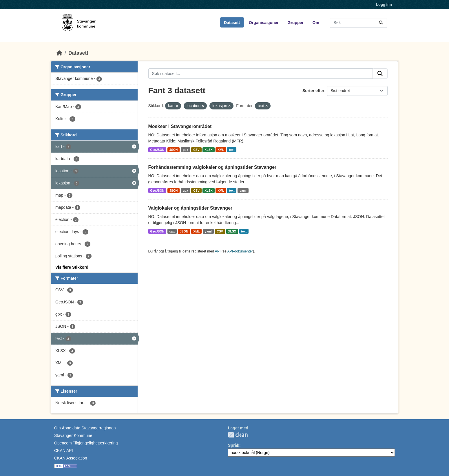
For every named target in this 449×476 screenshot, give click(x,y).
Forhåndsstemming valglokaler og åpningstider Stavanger (212, 167)
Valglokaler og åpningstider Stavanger (190, 208)
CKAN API (64, 451)
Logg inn (384, 4)
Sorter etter (313, 91)
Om (316, 23)
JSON (174, 150)
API (218, 251)
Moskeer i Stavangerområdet (180, 126)
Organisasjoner (264, 23)
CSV (196, 150)
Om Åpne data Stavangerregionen (85, 428)
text (232, 150)
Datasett (232, 23)
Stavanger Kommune (73, 435)
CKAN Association (71, 458)
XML (221, 150)
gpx (186, 150)
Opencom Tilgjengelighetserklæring (86, 443)
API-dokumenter (240, 251)
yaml (243, 191)
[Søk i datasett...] (358, 23)
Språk (234, 445)
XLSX (208, 150)
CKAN (238, 435)
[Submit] (381, 23)
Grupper (296, 23)
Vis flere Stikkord (72, 267)
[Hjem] (59, 53)
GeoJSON (157, 150)
